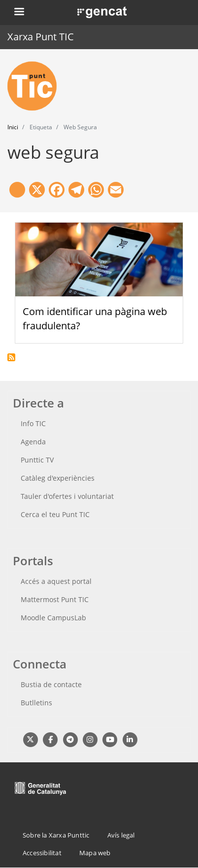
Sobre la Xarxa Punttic (56, 835)
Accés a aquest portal (56, 581)
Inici (13, 127)
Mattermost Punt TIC (55, 599)
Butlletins (36, 703)
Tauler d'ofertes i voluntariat (67, 496)
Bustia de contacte (51, 684)
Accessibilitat (42, 853)
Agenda (33, 442)
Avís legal (121, 835)
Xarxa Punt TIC (41, 37)
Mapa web (95, 853)
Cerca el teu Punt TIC (55, 514)
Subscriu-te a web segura (11, 357)
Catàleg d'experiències (58, 478)
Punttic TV (37, 460)
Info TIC (33, 423)
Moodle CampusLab (53, 618)
